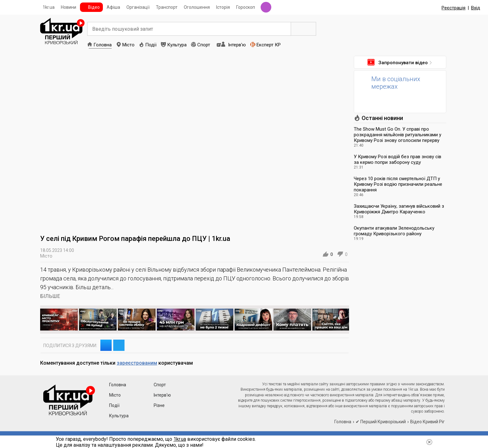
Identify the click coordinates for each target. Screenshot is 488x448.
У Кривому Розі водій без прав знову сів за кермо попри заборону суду (398, 159)
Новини (69, 7)
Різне (159, 405)
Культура (177, 45)
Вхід (476, 8)
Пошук (304, 29)
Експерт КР (269, 45)
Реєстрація (454, 8)
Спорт (204, 45)
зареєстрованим (137, 363)
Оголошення (197, 7)
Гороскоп (246, 7)
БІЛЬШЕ (50, 296)
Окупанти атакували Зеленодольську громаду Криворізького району (394, 231)
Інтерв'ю (237, 45)
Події (151, 45)
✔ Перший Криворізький (381, 422)
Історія (223, 7)
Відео (94, 7)
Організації (138, 7)
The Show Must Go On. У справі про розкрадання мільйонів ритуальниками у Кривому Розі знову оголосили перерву (398, 135)
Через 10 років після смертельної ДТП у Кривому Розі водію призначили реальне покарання (398, 184)
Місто (128, 45)
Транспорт (167, 7)
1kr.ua (49, 7)
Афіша (113, 7)
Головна (103, 45)
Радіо (266, 7)
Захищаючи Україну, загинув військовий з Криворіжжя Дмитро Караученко (399, 209)
